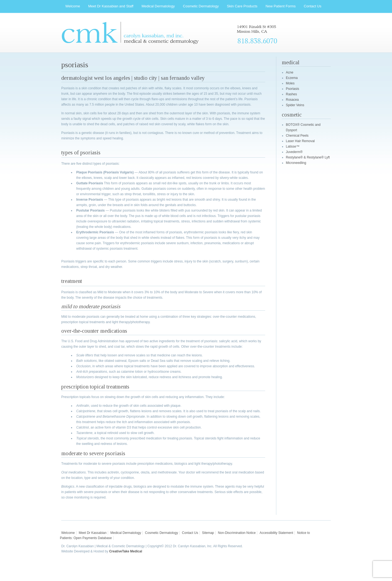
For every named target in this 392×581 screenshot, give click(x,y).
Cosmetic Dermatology (162, 533)
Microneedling (296, 163)
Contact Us (190, 533)
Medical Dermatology (126, 533)
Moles (290, 83)
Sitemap (208, 533)
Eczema (292, 78)
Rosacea (292, 100)
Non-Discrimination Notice (237, 533)
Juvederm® (294, 152)
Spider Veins (295, 105)
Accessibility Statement (276, 533)
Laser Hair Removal (300, 141)
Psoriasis (293, 89)
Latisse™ (293, 146)
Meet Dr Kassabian (93, 533)
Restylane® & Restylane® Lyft (308, 157)
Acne (290, 72)
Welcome (68, 533)
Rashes (291, 94)
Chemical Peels (297, 136)
